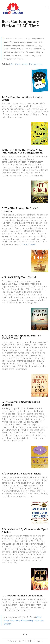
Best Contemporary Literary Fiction (26, 64)
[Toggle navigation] (47, 8)
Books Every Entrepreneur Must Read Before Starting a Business (24, 620)
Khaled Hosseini (29, 244)
